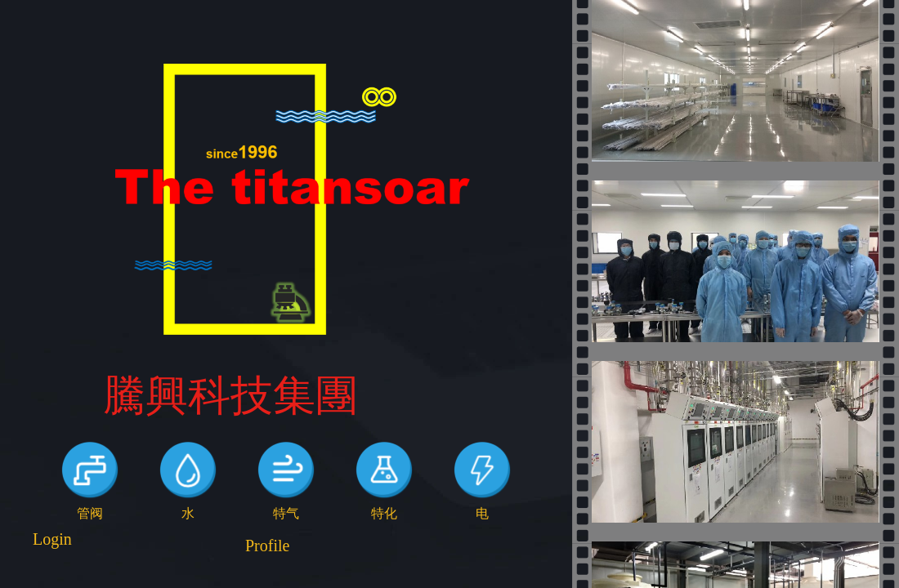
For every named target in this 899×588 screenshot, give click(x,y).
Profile (267, 546)
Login (52, 539)
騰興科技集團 (230, 396)
